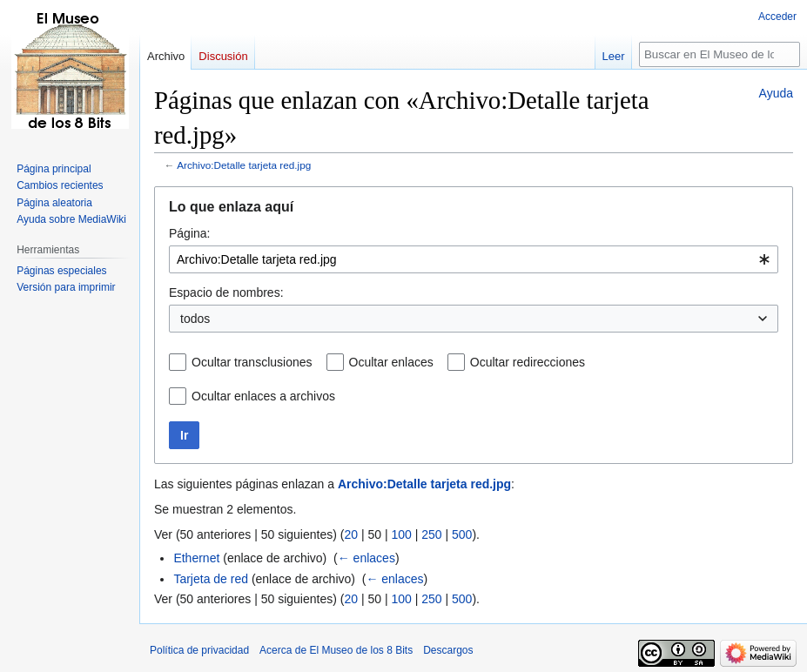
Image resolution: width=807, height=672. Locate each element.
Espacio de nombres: (226, 292)
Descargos (448, 650)
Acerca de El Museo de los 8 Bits (336, 650)
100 (401, 534)
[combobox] (474, 259)
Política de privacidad (199, 650)
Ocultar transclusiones (252, 362)
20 (351, 534)
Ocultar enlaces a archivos (263, 396)
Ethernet (196, 558)
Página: (189, 233)
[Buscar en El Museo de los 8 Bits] (720, 54)
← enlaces (367, 558)
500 (462, 534)
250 (431, 534)
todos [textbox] (195, 319)
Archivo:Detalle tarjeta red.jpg (244, 165)
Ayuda (776, 93)
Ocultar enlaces (391, 362)
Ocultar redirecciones (528, 362)
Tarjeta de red (211, 579)
